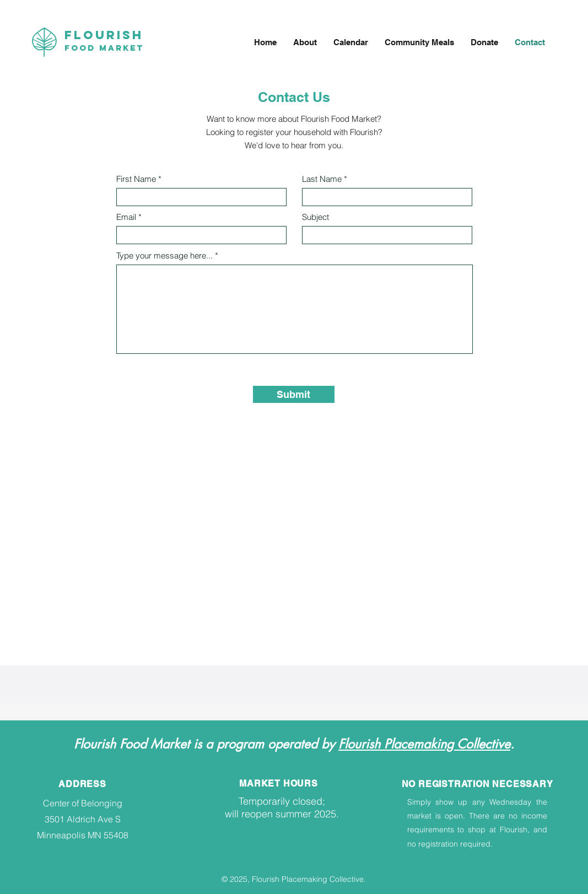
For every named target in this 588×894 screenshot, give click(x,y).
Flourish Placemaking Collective (424, 744)
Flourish (104, 35)
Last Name (322, 179)
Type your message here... (164, 255)
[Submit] (294, 394)
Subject (315, 217)
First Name (136, 179)
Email (126, 217)
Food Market (104, 48)
